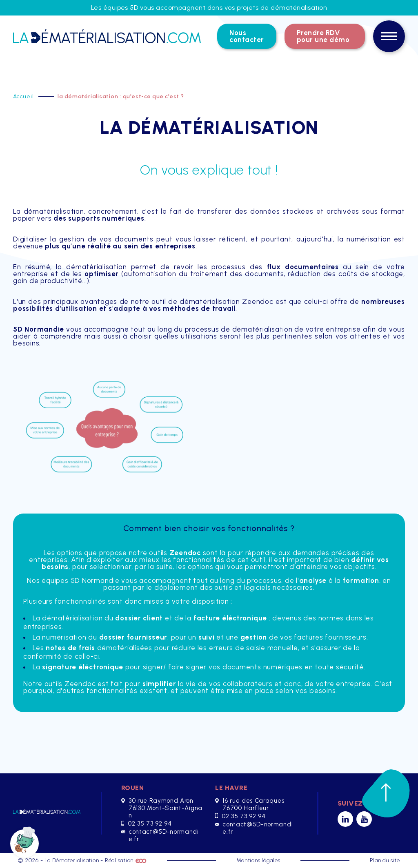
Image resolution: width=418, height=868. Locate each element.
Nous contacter (247, 36)
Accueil (24, 96)
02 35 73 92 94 (146, 824)
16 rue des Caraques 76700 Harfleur (250, 804)
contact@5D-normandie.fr (160, 835)
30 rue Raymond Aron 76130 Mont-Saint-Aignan (162, 808)
